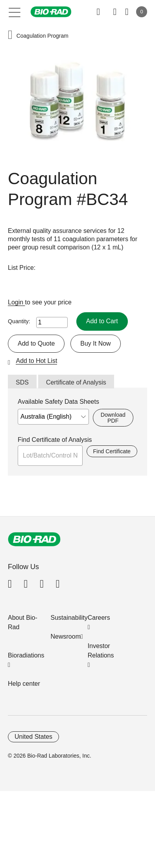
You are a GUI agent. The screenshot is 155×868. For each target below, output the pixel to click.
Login (17, 302)
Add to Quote (36, 343)
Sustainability (69, 618)
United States (33, 737)
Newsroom (66, 636)
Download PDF (113, 418)
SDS (22, 382)
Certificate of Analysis (76, 382)
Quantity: (19, 321)
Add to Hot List (36, 361)
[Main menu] (15, 12)
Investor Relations (101, 651)
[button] (10, 36)
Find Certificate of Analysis (55, 440)
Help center (24, 684)
